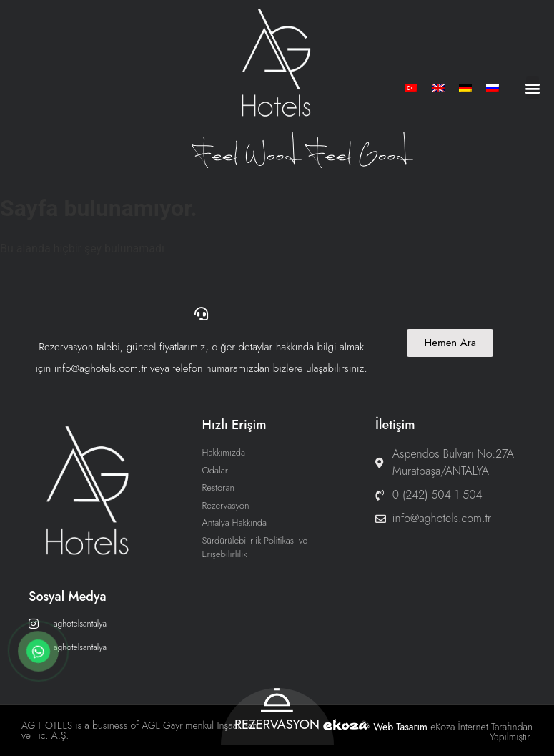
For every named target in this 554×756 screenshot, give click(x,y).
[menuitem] (411, 88)
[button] (533, 88)
